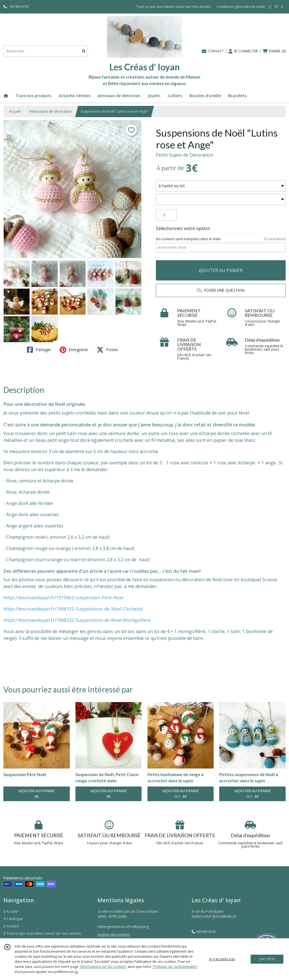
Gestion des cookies (114, 935)
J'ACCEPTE (267, 959)
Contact (11, 926)
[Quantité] (166, 215)
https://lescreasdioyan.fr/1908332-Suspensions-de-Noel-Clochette (73, 609)
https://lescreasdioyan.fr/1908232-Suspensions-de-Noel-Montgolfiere (77, 620)
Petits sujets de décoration (51, 111)
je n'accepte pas (222, 959)
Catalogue (13, 919)
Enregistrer (74, 350)
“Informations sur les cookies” (103, 967)
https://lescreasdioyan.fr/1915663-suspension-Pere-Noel (63, 598)
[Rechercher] (84, 51)
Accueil (15, 111)
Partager (39, 350)
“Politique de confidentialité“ (175, 967)
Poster (107, 350)
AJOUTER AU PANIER (221, 270)
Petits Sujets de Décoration (184, 155)
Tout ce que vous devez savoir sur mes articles (42, 933)
